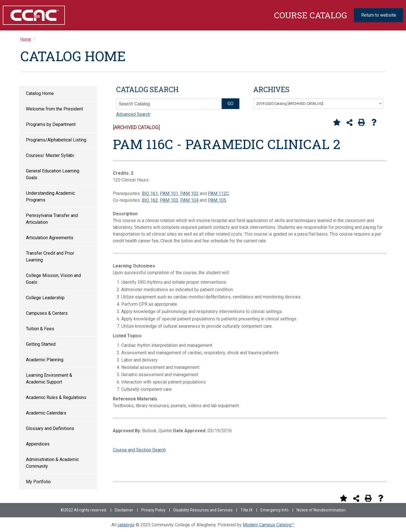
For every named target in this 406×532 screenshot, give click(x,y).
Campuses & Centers (47, 313)
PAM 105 (217, 200)
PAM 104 (189, 200)
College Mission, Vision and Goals (53, 279)
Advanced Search (133, 114)
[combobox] (318, 104)
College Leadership (45, 298)
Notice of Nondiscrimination (321, 510)
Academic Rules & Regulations (56, 397)
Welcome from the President (54, 109)
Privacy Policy (153, 510)
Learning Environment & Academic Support (49, 379)
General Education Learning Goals (53, 174)
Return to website (379, 15)
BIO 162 (150, 200)
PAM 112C (218, 193)
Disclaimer (124, 510)
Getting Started (41, 344)
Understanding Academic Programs (50, 197)
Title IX (247, 510)
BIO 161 (150, 193)
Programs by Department (51, 124)
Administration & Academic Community (52, 463)
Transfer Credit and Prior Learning (50, 257)
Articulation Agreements (50, 238)
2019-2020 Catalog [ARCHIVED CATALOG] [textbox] (290, 104)
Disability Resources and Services (203, 510)
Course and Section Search (139, 450)
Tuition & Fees (40, 329)
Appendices (38, 444)
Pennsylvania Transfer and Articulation (52, 219)
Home (26, 39)
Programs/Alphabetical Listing (56, 140)
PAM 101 (169, 193)
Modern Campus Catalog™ (268, 525)
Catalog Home (40, 93)
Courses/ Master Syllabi (50, 155)
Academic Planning (45, 360)
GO (230, 104)
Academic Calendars (46, 413)
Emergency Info (275, 510)
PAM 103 (169, 200)
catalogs (126, 525)
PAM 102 (189, 193)
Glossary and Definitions (50, 428)
